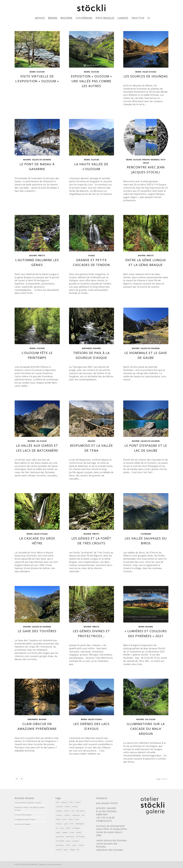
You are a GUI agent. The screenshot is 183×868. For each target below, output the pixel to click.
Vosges (91, 255)
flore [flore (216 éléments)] (65, 819)
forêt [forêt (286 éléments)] (77, 819)
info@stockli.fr (104, 821)
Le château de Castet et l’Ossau (25, 819)
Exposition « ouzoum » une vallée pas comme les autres (91, 81)
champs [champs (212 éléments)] (59, 811)
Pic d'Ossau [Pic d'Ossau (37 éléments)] (80, 837)
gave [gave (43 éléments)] (66, 824)
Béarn (33, 72)
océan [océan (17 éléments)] (72, 832)
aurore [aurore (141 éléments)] (78, 802)
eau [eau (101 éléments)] (83, 815)
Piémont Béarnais (151, 160)
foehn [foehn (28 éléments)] (71, 819)
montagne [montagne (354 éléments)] (76, 828)
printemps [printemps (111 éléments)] (60, 845)
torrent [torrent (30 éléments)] (59, 850)
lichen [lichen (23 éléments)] (68, 828)
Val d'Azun (41, 441)
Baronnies (87, 348)
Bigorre (27, 160)
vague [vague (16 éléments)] (66, 850)
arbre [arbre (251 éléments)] (71, 802)
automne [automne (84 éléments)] (59, 807)
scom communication (54, 864)
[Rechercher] (148, 18)
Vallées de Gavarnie (41, 160)
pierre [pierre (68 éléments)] (68, 841)
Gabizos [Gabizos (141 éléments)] (59, 824)
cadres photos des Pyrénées (111, 840)
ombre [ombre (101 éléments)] (79, 832)
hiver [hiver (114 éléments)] (72, 824)
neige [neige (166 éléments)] (58, 832)
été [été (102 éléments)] (78, 850)
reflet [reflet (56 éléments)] (68, 845)
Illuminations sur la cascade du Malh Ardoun (146, 729)
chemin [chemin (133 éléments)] (67, 811)
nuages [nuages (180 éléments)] (65, 832)
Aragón (91, 441)
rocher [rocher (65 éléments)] (81, 845)
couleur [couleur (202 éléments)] (67, 815)
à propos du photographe (110, 826)
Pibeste (41, 255)
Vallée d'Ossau (149, 72)
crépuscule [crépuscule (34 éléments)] (76, 815)
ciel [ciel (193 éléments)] (73, 811)
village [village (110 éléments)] (72, 850)
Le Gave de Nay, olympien (23, 815)
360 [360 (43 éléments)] (58, 802)
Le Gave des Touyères (37, 631)
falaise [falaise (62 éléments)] (59, 819)
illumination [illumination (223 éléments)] (80, 824)
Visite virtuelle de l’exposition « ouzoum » (28, 803)
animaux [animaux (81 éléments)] (64, 802)
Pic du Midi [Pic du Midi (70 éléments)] (60, 841)
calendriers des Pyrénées (110, 850)
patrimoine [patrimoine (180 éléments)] (70, 837)
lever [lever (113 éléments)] (62, 828)
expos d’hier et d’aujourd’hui (112, 829)
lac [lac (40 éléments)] (57, 828)
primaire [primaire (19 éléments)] (76, 841)
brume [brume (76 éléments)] (67, 807)
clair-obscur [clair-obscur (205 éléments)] (80, 811)
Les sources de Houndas (146, 76)
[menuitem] (40, 18)
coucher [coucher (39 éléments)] (59, 815)
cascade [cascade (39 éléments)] (75, 807)
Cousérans (146, 534)
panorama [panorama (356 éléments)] (60, 837)
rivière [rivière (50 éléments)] (74, 845)
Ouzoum (41, 72)
